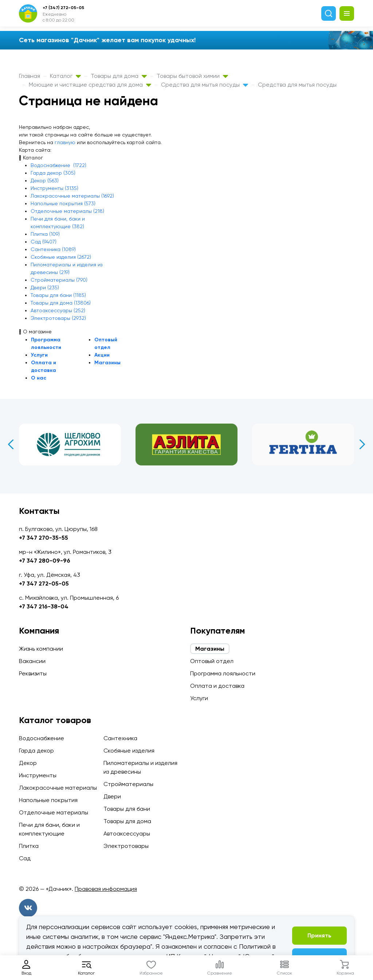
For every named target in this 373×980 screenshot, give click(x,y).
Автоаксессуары (127, 834)
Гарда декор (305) (53, 173)
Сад (25, 858)
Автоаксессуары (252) (58, 310)
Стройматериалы (128, 784)
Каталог (65, 76)
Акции (102, 355)
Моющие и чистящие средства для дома (90, 85)
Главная (30, 76)
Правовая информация (106, 889)
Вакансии (32, 661)
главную (65, 142)
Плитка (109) (45, 234)
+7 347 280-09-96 (45, 561)
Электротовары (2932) (58, 318)
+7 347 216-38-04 (44, 606)
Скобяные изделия (129, 751)
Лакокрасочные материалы (58, 788)
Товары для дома (119, 76)
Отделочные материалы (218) (67, 211)
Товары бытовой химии (192, 76)
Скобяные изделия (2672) (61, 257)
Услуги (39, 355)
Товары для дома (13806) (61, 303)
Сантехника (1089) (53, 249)
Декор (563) (45, 180)
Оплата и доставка (217, 686)
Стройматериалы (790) (59, 280)
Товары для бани (127, 809)
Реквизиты (33, 673)
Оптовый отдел (212, 661)
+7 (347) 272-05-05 (63, 8)
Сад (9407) (44, 242)
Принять (319, 935)
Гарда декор (36, 751)
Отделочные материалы (54, 812)
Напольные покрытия (48, 800)
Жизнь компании (41, 649)
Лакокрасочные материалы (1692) (72, 196)
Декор (28, 763)
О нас (39, 378)
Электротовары (126, 846)
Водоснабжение (42, 738)
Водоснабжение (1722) (58, 165)
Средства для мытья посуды (205, 85)
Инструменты (38, 775)
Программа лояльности (223, 673)
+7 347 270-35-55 (44, 538)
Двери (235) (45, 287)
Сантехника (120, 738)
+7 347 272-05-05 (44, 584)
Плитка (29, 846)
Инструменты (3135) (54, 188)
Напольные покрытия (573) (63, 203)
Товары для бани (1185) (58, 295)
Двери (112, 796)
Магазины (107, 363)
